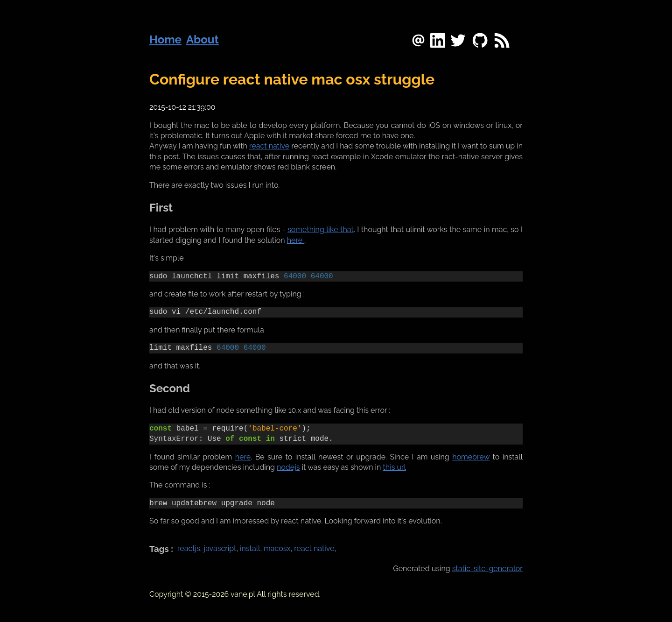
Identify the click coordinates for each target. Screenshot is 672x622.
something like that (321, 230)
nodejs (288, 467)
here (296, 240)
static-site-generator (487, 569)
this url (395, 467)
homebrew (471, 457)
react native (269, 146)
